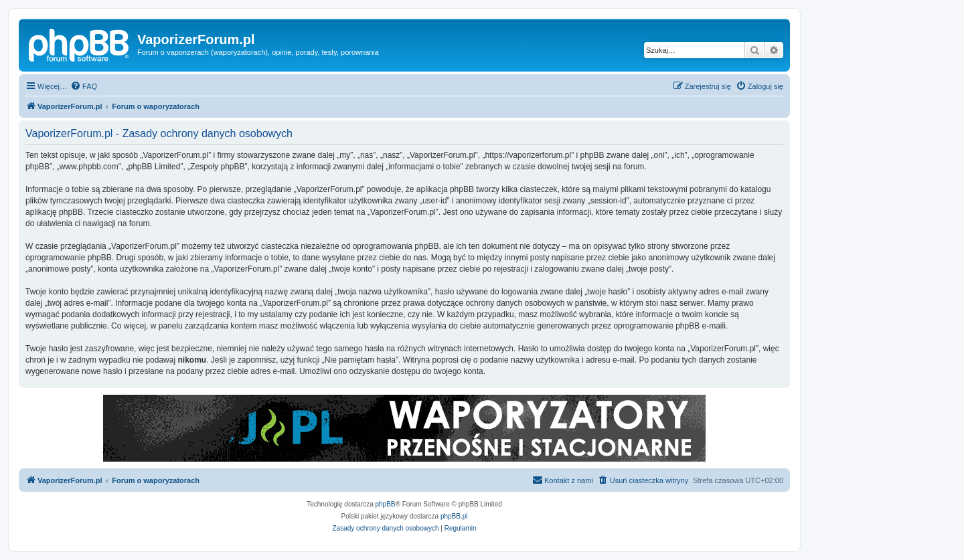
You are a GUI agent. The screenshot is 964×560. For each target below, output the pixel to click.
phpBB (386, 504)
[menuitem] (84, 86)
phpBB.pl (454, 516)
